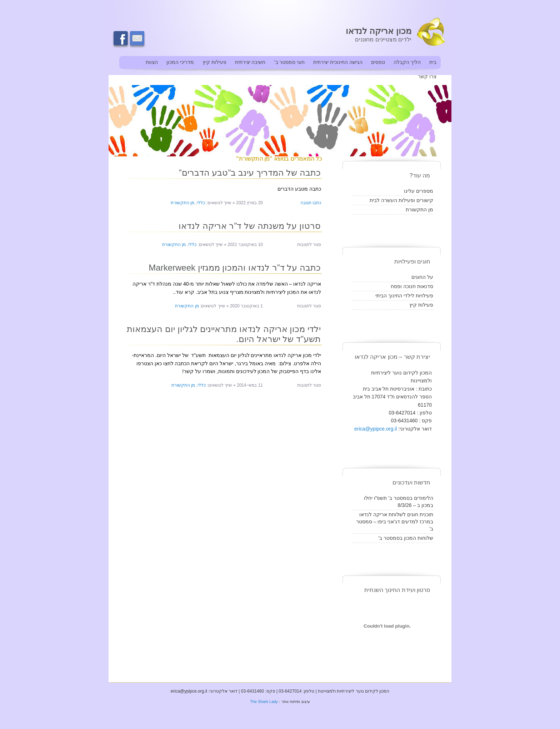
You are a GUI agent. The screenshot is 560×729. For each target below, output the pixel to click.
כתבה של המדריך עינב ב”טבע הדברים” (250, 173)
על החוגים (422, 277)
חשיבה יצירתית (250, 62)
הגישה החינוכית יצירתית (338, 62)
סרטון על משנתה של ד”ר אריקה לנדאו (250, 226)
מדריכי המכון (180, 62)
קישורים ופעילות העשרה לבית (401, 200)
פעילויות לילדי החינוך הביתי (404, 296)
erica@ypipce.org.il (376, 429)
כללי (201, 203)
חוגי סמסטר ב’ (289, 62)
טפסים (378, 62)
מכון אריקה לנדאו (379, 31)
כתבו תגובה (311, 203)
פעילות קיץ (214, 62)
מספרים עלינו (419, 191)
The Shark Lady (264, 702)
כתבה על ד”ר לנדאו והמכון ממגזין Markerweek (235, 268)
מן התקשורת (182, 203)
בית (433, 62)
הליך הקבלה (407, 62)
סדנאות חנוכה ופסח (412, 286)
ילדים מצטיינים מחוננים (383, 39)
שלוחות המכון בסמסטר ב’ (406, 538)
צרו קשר (427, 76)
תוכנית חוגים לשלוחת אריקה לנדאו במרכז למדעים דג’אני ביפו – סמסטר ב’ (395, 522)
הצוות (152, 62)
